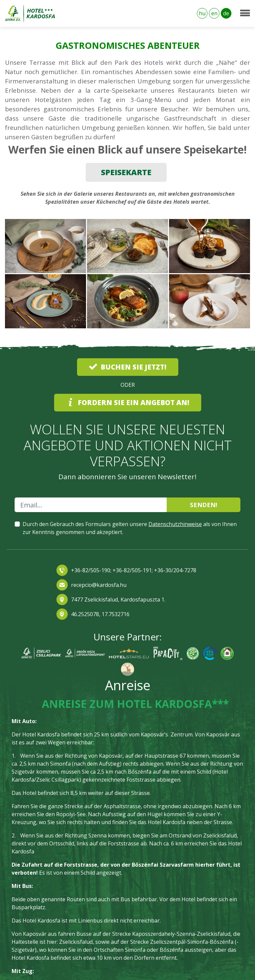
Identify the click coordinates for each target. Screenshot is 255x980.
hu (202, 13)
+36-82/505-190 (91, 570)
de (226, 13)
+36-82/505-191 (131, 570)
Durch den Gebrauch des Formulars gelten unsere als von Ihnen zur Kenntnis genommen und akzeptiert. (130, 528)
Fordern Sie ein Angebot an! (128, 402)
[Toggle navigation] (245, 13)
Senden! (204, 505)
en (214, 13)
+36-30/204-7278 (175, 570)
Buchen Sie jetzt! (128, 367)
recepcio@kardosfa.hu (99, 585)
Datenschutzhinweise (175, 524)
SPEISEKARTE (126, 172)
